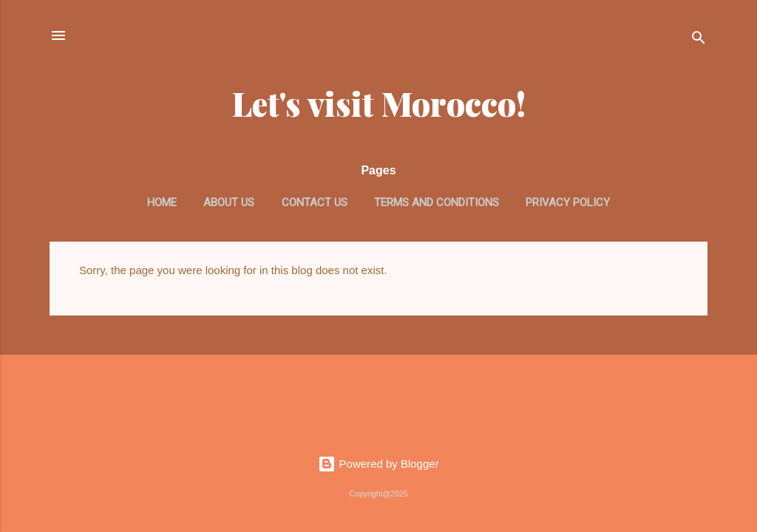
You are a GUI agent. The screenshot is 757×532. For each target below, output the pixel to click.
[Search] (699, 40)
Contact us (315, 202)
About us (229, 202)
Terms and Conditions (437, 202)
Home (162, 202)
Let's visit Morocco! (379, 103)
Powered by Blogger (378, 464)
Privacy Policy (568, 202)
